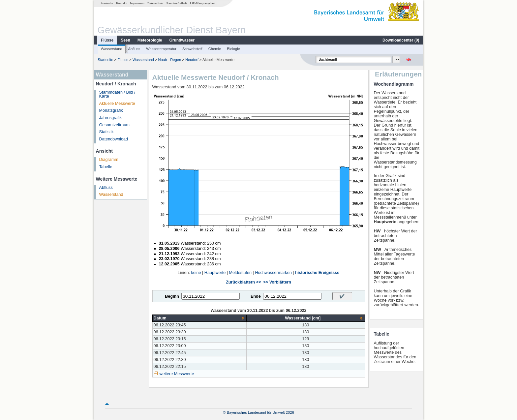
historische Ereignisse (317, 273)
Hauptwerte (215, 273)
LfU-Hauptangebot (202, 3)
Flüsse (107, 40)
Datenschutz (155, 3)
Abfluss (134, 49)
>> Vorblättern (277, 282)
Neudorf (192, 60)
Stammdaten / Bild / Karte (117, 94)
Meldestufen (240, 273)
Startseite (107, 3)
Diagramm (109, 160)
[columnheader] (199, 318)
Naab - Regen (170, 60)
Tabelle (106, 167)
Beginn (172, 296)
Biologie (233, 49)
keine (196, 273)
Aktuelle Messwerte (117, 104)
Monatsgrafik (111, 110)
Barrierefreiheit (177, 3)
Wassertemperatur (161, 49)
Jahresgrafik (111, 118)
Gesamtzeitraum (114, 125)
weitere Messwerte (177, 374)
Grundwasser (182, 40)
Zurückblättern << (243, 282)
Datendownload (114, 139)
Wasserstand (112, 49)
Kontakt (122, 3)
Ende (256, 296)
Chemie (215, 49)
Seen (125, 40)
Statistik (106, 132)
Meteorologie (150, 40)
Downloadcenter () (401, 40)
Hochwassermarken (273, 273)
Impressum (137, 3)
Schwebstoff (192, 49)
